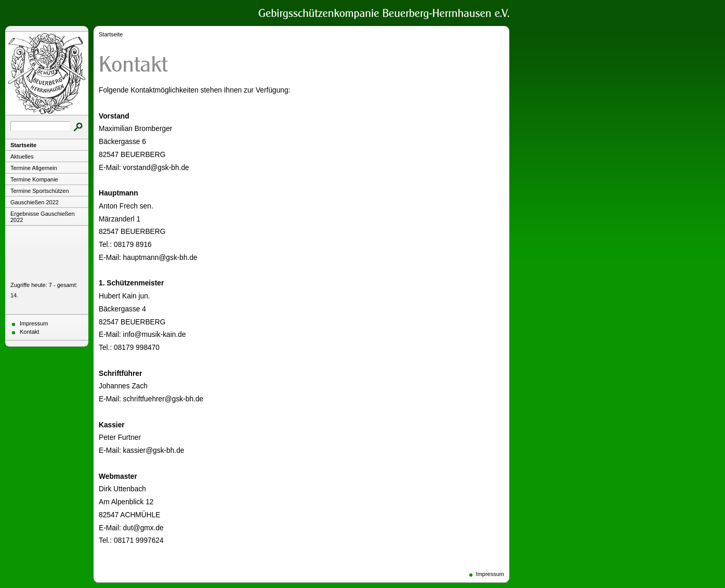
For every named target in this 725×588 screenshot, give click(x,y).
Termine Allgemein (34, 168)
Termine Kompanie (34, 179)
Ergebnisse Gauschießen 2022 (43, 217)
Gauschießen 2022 (35, 202)
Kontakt (29, 332)
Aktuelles (22, 156)
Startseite (23, 145)
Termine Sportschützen (40, 191)
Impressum (34, 323)
